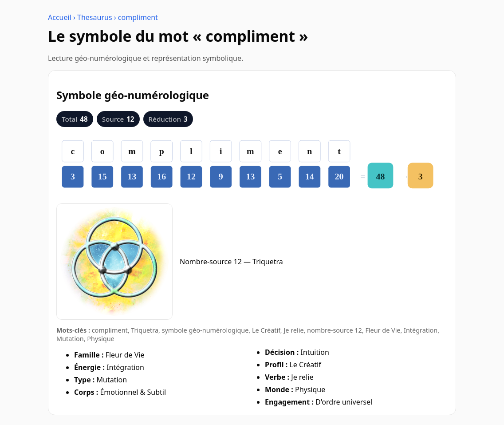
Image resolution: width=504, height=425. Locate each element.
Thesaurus (95, 17)
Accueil (60, 17)
